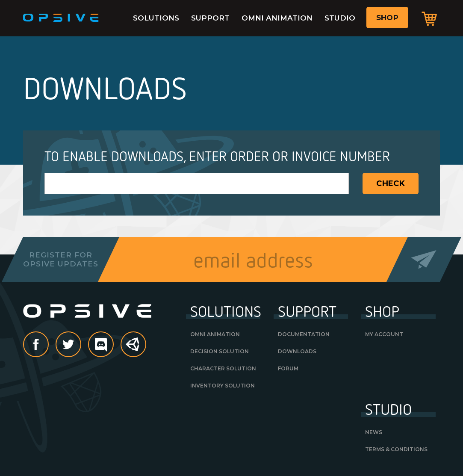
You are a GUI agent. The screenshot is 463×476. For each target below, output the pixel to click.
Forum (288, 368)
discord (113, 345)
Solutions (156, 18)
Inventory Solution (223, 386)
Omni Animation (277, 18)
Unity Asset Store (134, 349)
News (374, 432)
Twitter (81, 345)
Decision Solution (220, 351)
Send (424, 259)
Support (210, 18)
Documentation (304, 334)
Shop (387, 18)
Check (391, 183)
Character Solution (223, 368)
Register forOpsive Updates (60, 259)
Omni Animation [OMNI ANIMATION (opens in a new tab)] (215, 334)
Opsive (61, 18)
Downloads (297, 351)
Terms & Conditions (396, 449)
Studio (340, 18)
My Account (384, 334)
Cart (429, 18)
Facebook (48, 345)
